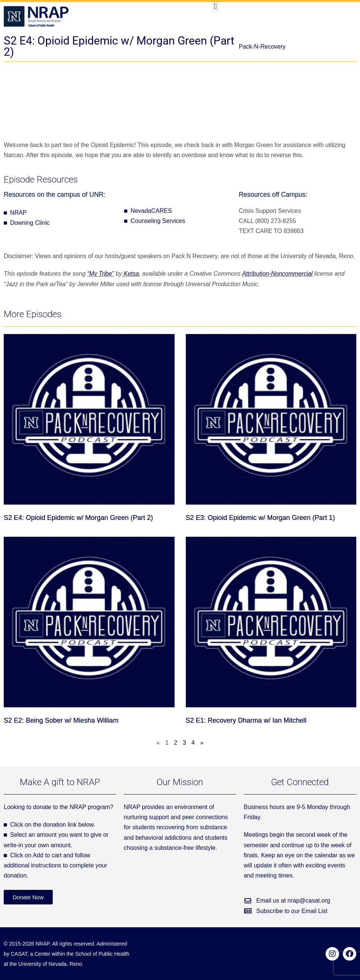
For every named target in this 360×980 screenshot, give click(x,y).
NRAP (18, 213)
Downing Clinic (30, 223)
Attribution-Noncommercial (278, 274)
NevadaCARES (151, 211)
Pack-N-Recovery (262, 47)
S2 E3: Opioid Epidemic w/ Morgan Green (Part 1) (260, 518)
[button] (216, 6)
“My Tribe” (101, 274)
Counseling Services (158, 221)
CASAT (19, 954)
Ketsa (130, 274)
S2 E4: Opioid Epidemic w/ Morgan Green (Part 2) (78, 518)
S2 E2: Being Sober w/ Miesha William (61, 720)
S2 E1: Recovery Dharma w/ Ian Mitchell (246, 720)
